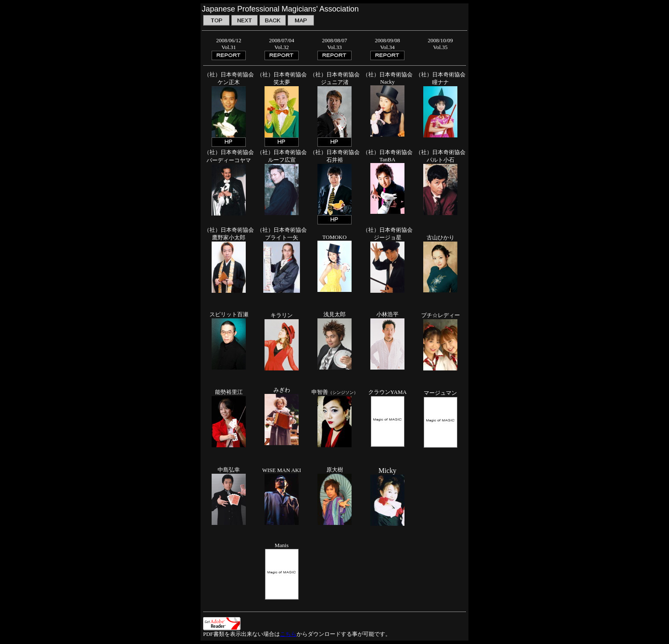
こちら (288, 634)
